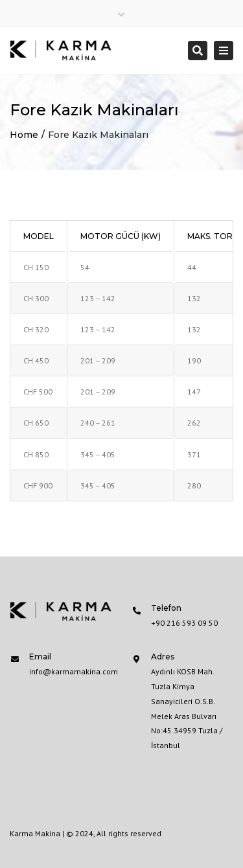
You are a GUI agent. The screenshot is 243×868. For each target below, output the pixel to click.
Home (24, 135)
